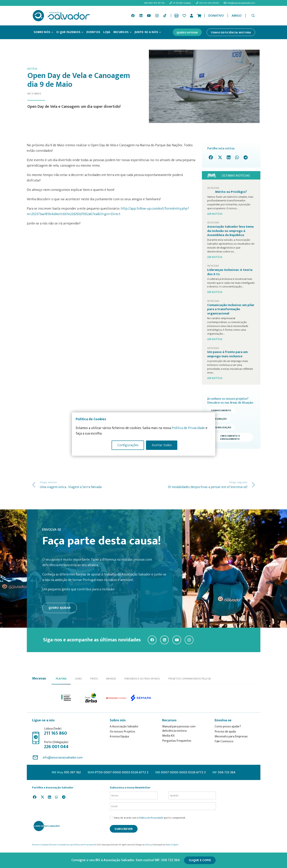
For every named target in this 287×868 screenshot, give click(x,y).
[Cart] (199, 16)
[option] (66, 698)
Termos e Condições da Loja (61, 845)
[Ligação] (177, 16)
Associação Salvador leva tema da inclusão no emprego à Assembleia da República (230, 231)
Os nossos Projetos (122, 732)
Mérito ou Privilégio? (231, 192)
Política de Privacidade (151, 818)
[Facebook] (133, 16)
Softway (148, 845)
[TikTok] (165, 16)
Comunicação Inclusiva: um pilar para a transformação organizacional (231, 309)
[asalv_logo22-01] (61, 16)
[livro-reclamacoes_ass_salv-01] (46, 826)
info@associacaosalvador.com (63, 758)
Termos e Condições (40, 845)
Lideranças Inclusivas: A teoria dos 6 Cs (230, 272)
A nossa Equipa (119, 736)
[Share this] (212, 158)
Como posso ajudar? (228, 727)
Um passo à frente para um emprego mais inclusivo (227, 354)
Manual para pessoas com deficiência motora (179, 729)
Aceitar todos (162, 445)
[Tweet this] (220, 158)
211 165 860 (55, 733)
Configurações (128, 445)
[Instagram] (157, 16)
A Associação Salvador (124, 727)
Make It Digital (172, 845)
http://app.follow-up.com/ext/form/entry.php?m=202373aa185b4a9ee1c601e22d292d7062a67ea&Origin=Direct (108, 211)
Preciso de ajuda (225, 732)
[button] (253, 16)
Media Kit (168, 736)
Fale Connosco (224, 741)
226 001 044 (56, 747)
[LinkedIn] (141, 16)
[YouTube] (149, 16)
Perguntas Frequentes (177, 741)
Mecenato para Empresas (231, 736)
